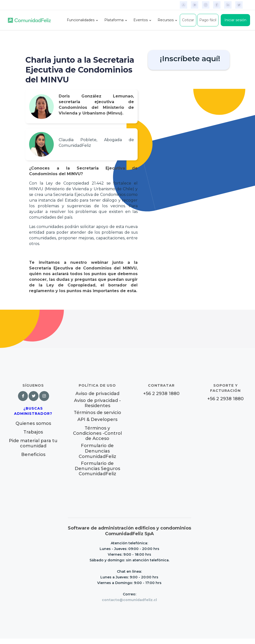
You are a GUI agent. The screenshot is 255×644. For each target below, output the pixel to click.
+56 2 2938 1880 (161, 394)
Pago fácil (208, 20)
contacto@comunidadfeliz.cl (129, 600)
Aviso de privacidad (97, 394)
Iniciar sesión (235, 20)
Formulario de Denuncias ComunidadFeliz (97, 451)
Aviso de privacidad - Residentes (97, 403)
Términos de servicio (97, 413)
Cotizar (188, 20)
